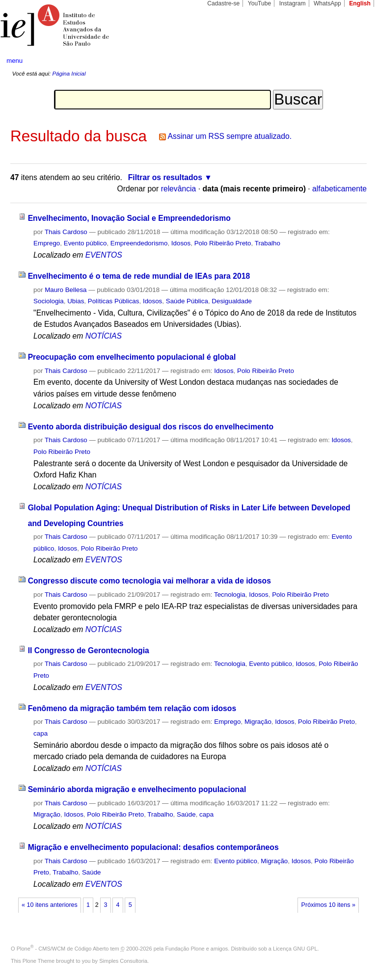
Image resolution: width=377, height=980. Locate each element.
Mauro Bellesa (66, 290)
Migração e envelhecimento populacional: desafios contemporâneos (153, 847)
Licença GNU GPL (295, 949)
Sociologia (49, 301)
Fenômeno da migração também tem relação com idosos (132, 708)
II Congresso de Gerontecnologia (89, 650)
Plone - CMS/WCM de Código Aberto (63, 949)
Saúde (186, 814)
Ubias (76, 301)
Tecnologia (230, 595)
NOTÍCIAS (104, 336)
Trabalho (268, 243)
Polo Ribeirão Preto (223, 243)
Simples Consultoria (123, 961)
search (350, 61)
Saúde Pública (187, 301)
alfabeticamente (339, 189)
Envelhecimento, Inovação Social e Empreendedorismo (129, 218)
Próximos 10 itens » (328, 905)
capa (40, 733)
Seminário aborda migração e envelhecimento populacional (137, 789)
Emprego (47, 243)
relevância (179, 189)
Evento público (85, 243)
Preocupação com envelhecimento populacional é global (132, 357)
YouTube (260, 3)
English (360, 3)
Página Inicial (69, 74)
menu (14, 61)
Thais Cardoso (66, 232)
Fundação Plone (185, 949)
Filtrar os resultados (165, 177)
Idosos (181, 243)
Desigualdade (232, 301)
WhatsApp (327, 3)
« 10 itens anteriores (50, 905)
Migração (258, 722)
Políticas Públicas (114, 301)
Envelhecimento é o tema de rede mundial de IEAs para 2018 (139, 276)
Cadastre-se (223, 3)
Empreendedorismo (139, 243)
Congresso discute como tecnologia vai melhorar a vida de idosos (149, 581)
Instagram (293, 3)
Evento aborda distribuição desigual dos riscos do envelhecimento (151, 427)
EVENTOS (104, 255)
